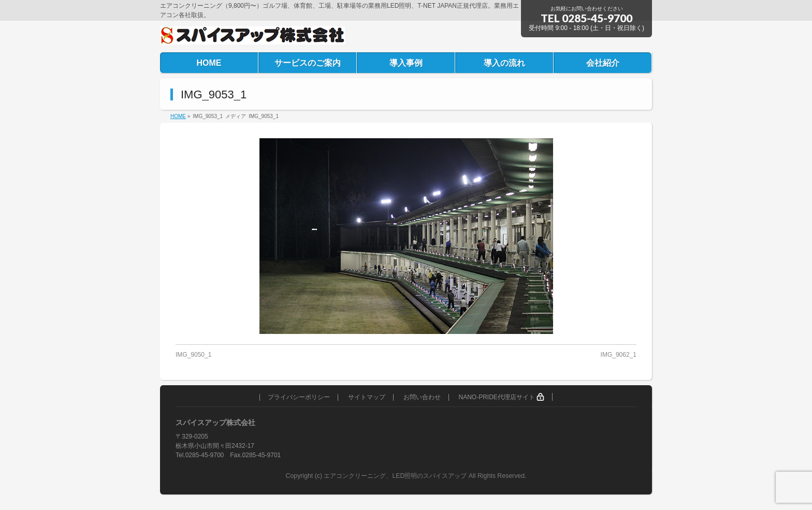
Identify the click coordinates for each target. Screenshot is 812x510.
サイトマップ (367, 397)
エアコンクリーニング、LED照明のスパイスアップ (396, 476)
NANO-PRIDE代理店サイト (501, 397)
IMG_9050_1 (193, 355)
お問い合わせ (422, 397)
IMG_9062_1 (619, 355)
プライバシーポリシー (299, 397)
